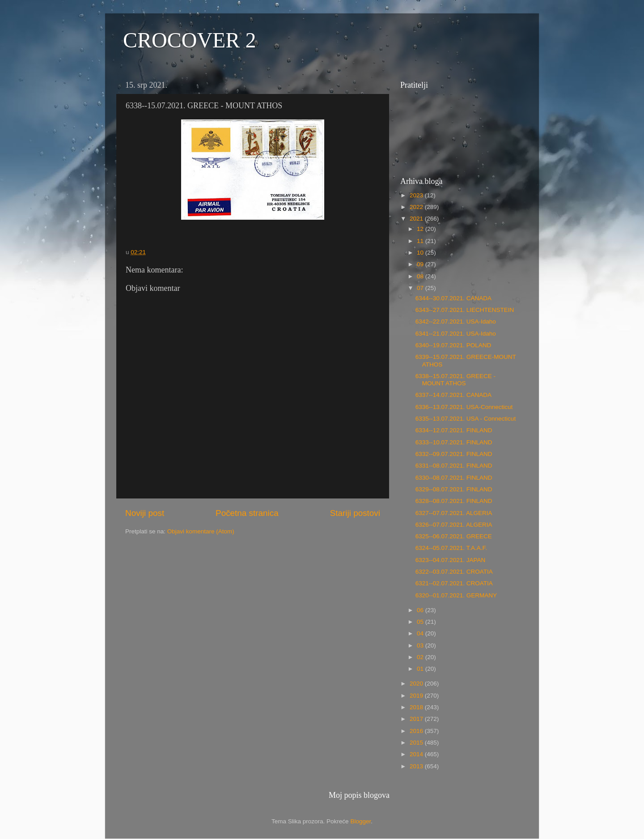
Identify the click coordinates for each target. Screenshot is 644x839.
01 (421, 669)
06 (421, 610)
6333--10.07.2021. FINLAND (454, 442)
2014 (417, 754)
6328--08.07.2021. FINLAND (454, 501)
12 (421, 229)
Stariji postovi (355, 513)
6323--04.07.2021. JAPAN (451, 560)
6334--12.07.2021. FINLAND (454, 430)
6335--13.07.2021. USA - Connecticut (466, 419)
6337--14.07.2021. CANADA (453, 395)
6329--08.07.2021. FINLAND (454, 489)
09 (421, 264)
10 (421, 253)
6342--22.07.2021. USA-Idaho (456, 322)
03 (421, 645)
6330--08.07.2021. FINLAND (454, 478)
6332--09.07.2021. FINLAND (454, 454)
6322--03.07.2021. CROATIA (454, 572)
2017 (417, 719)
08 (421, 276)
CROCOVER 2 (189, 40)
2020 (417, 684)
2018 (417, 707)
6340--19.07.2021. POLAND (453, 345)
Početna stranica (247, 513)
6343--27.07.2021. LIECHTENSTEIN (465, 310)
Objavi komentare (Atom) (201, 531)
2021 (417, 219)
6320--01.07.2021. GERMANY (456, 595)
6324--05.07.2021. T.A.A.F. (451, 548)
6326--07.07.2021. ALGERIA (454, 525)
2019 (417, 696)
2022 (417, 207)
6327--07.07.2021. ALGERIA (454, 513)
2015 (417, 743)
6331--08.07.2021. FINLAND (454, 466)
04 (421, 633)
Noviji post (145, 513)
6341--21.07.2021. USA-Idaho (456, 334)
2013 (417, 766)
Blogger (360, 821)
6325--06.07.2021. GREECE (454, 536)
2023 (417, 195)
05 (421, 622)
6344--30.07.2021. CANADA (453, 298)
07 (421, 288)
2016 (417, 731)
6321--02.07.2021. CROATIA (454, 583)
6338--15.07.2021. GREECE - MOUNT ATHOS (455, 380)
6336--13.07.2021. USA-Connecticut (464, 407)
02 (421, 657)
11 (421, 241)
